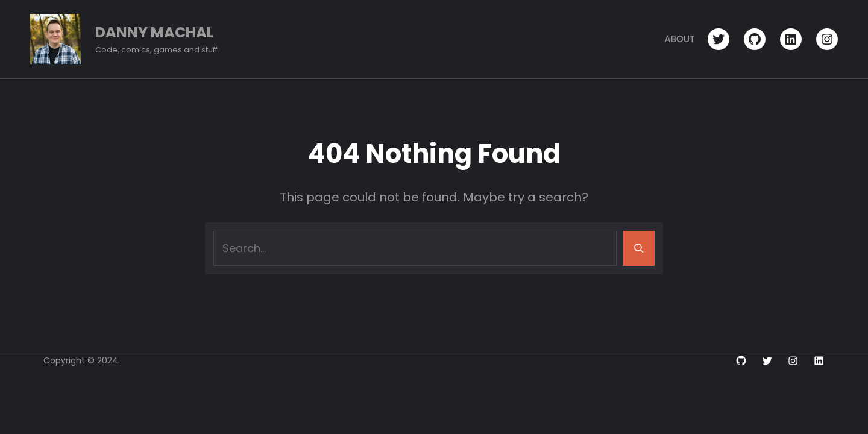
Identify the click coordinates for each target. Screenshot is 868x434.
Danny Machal (154, 32)
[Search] (639, 248)
